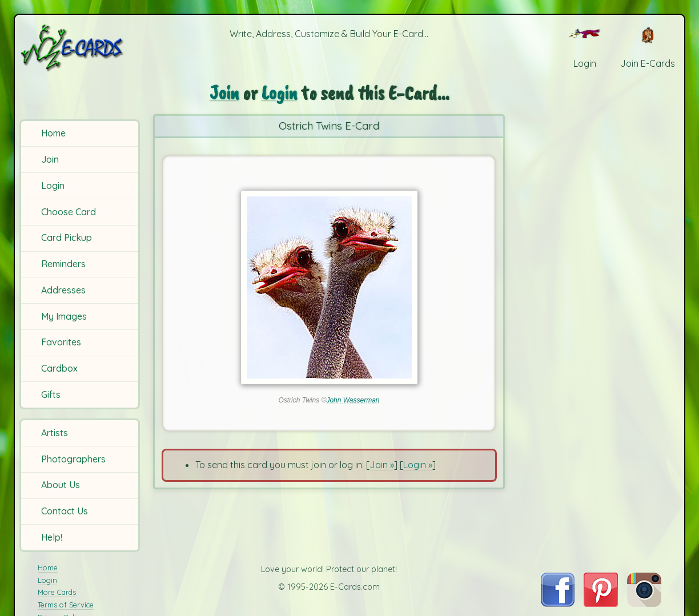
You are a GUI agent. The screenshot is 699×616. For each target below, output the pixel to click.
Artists (55, 433)
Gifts (51, 394)
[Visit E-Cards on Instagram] (644, 603)
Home (53, 133)
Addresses (63, 290)
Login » (418, 465)
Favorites (61, 342)
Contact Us (65, 511)
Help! (52, 537)
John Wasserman (353, 400)
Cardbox (59, 368)
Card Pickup (67, 237)
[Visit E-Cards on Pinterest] (601, 603)
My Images (64, 316)
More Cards (57, 592)
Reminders (63, 264)
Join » (382, 465)
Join (50, 159)
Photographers (73, 459)
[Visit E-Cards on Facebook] (558, 603)
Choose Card (69, 212)
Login (53, 186)
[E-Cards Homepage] (81, 48)
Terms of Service (66, 605)
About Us (61, 485)
